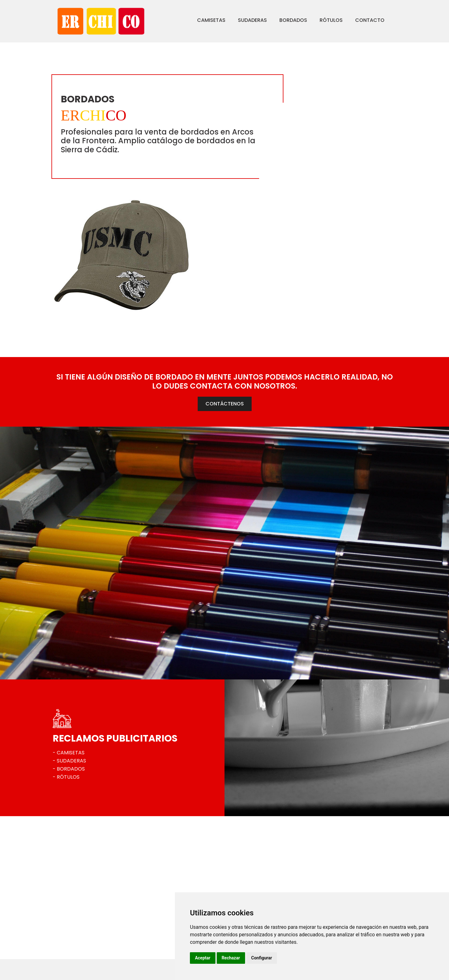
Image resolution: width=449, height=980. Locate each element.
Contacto (350, 20)
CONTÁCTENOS (225, 309)
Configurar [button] (311, 958)
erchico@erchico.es (86, 944)
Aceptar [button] (252, 958)
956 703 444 (78, 933)
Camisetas (192, 20)
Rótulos (311, 20)
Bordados (274, 20)
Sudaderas (233, 20)
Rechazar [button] (280, 958)
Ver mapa (75, 954)
